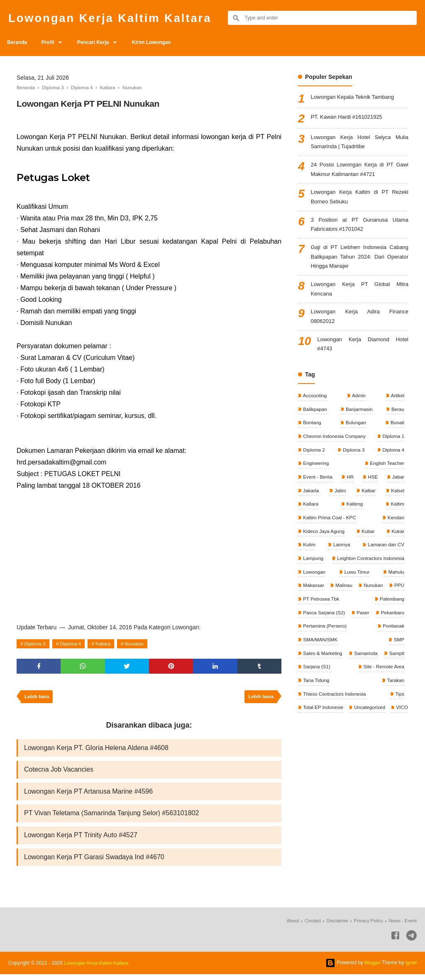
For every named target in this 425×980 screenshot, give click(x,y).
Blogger (371, 968)
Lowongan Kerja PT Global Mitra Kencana (360, 298)
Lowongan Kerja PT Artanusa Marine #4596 (88, 795)
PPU (308, 617)
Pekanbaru (314, 645)
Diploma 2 (314, 464)
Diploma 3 (36, 644)
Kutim (309, 562)
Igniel (411, 968)
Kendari (395, 534)
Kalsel (397, 506)
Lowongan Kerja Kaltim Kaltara (118, 18)
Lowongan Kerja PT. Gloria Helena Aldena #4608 (96, 750)
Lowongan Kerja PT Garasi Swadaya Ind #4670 (94, 862)
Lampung (313, 575)
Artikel (397, 408)
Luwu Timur (356, 589)
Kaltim (397, 520)
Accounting (315, 408)
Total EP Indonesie (383, 728)
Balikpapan (315, 423)
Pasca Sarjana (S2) (324, 631)
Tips (307, 728)
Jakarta (311, 506)
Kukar (397, 547)
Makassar (313, 603)
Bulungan (355, 436)
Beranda (18, 42)
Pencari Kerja (99, 42)
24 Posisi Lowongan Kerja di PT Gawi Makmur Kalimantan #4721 (360, 172)
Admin (358, 408)
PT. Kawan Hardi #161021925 (349, 117)
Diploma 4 (73, 644)
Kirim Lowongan (160, 42)
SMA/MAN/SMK (359, 659)
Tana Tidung (390, 701)
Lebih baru (38, 699)
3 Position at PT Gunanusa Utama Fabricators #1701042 (360, 230)
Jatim (340, 506)
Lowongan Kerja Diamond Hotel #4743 (363, 356)
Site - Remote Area (324, 701)
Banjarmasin (359, 423)
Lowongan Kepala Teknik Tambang (356, 98)
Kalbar (368, 506)
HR (350, 492)
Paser (397, 631)
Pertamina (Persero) (381, 645)
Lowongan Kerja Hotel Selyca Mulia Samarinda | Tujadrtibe (360, 143)
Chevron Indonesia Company (335, 450)
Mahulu (395, 589)
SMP (398, 659)
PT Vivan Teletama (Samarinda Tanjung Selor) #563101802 (111, 817)
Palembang (391, 617)
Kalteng (354, 520)
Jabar (397, 492)
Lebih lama (260, 699)
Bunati (397, 436)
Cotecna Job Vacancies (59, 773)
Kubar (368, 547)
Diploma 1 (392, 450)
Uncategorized (319, 742)
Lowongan (314, 589)
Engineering (316, 478)
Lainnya (341, 562)
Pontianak (314, 659)
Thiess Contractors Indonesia (371, 714)
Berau (397, 423)
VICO (352, 742)
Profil (51, 42)
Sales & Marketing (323, 673)
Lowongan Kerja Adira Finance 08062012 (360, 327)
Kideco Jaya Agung (324, 547)
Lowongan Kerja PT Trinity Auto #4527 (81, 840)
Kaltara (108, 644)
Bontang (312, 436)
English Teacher (386, 478)
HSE (372, 492)
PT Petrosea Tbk (346, 617)
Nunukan (141, 644)
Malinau (354, 603)
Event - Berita (318, 492)
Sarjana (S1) (390, 687)
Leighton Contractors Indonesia (369, 575)
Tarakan (311, 714)
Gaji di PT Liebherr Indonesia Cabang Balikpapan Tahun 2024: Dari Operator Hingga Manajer (360, 264)
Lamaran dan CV (385, 562)
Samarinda (392, 673)
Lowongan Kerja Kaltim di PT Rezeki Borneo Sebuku (360, 201)
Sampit (310, 687)
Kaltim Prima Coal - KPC (330, 534)
